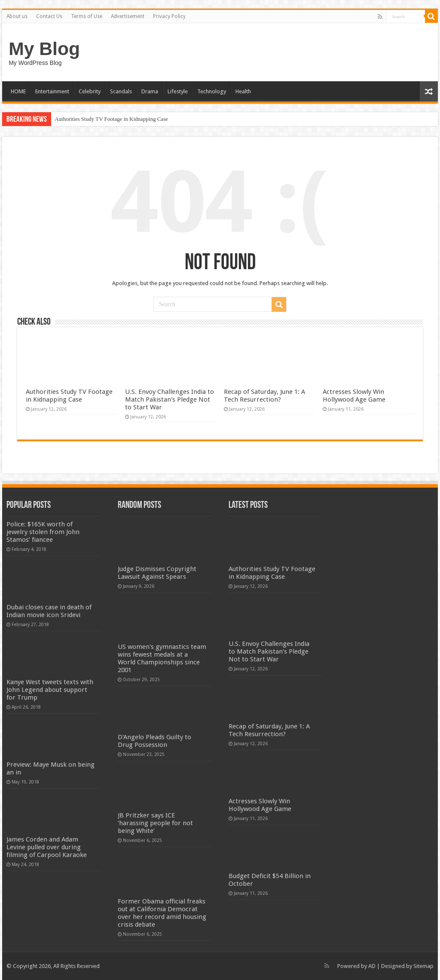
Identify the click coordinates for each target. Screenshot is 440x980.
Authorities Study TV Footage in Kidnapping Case (111, 119)
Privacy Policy (169, 16)
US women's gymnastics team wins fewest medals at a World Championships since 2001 (162, 658)
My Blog (44, 49)
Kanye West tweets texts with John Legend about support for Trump (50, 690)
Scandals (121, 91)
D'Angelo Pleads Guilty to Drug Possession (154, 741)
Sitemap (423, 966)
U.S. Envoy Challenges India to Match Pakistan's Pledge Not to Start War (170, 399)
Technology (212, 91)
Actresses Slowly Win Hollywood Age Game (354, 396)
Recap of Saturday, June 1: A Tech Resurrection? (264, 396)
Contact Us (49, 16)
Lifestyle (178, 91)
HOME (18, 91)
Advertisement (128, 16)
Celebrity (90, 91)
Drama (150, 91)
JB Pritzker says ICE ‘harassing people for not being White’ (155, 823)
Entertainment (52, 91)
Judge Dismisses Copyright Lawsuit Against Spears (157, 573)
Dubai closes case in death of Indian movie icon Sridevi (49, 611)
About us (17, 16)
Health (243, 91)
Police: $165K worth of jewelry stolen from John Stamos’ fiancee (43, 532)
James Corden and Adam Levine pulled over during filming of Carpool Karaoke (47, 847)
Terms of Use (87, 16)
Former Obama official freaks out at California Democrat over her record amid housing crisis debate (162, 913)
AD (372, 966)
